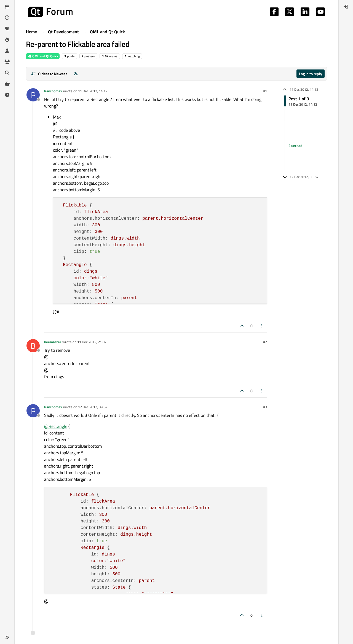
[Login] (346, 7)
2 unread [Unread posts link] (295, 146)
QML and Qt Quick (43, 56)
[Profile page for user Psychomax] (33, 95)
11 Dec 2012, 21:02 (92, 342)
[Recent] (7, 18)
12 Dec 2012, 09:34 (93, 407)
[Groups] (7, 62)
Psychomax (53, 91)
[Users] (7, 51)
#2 (265, 342)
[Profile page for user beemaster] (33, 346)
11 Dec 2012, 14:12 (93, 91)
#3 (265, 407)
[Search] (7, 73)
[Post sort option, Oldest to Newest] (49, 74)
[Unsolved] (7, 95)
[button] (7, 637)
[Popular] (7, 40)
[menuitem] (346, 7)
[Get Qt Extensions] (7, 84)
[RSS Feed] (76, 74)
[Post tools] (262, 326)
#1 (265, 91)
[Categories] (7, 7)
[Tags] (7, 29)
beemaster (53, 342)
